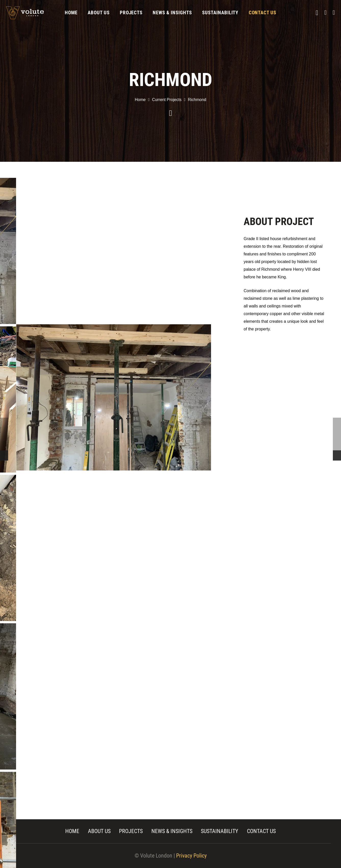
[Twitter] (334, 13)
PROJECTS (131, 831)
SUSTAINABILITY (220, 831)
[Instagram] (317, 13)
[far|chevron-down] (170, 114)
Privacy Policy (191, 856)
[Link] (25, 13)
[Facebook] (325, 13)
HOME (72, 831)
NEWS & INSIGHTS (172, 831)
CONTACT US (261, 831)
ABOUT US (99, 831)
